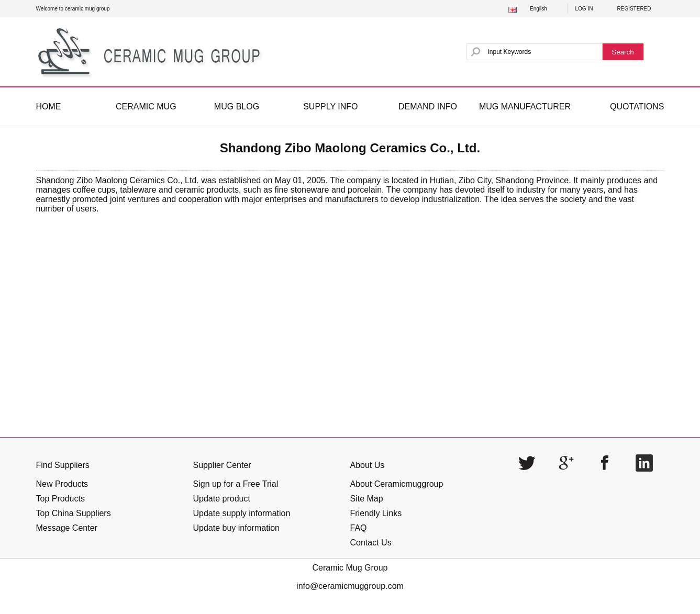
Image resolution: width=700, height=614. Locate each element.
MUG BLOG (237, 107)
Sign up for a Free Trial (236, 484)
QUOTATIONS (637, 107)
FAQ (359, 528)
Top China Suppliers (74, 513)
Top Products (60, 499)
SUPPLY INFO (330, 107)
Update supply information (242, 513)
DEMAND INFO (428, 107)
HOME (49, 107)
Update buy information (236, 528)
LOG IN (584, 9)
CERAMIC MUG (146, 107)
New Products (62, 484)
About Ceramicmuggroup (397, 484)
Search (623, 52)
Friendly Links (376, 513)
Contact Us (371, 543)
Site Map (367, 499)
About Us (368, 465)
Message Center (67, 528)
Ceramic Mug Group (350, 568)
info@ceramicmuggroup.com (350, 586)
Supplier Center (222, 465)
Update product (222, 499)
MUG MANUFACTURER (525, 107)
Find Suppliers (63, 465)
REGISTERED (634, 9)
